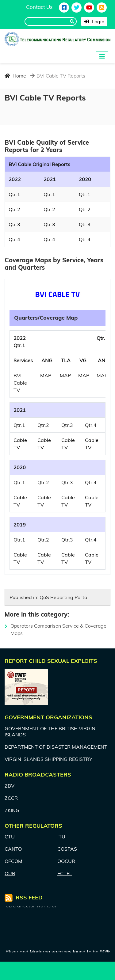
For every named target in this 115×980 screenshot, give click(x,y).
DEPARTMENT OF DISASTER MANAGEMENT (56, 747)
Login (94, 21)
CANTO (13, 849)
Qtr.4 (14, 239)
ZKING (12, 810)
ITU (61, 837)
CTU (10, 837)
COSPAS (67, 849)
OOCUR (66, 861)
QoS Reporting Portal (64, 597)
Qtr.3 (14, 224)
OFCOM (13, 861)
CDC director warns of (31, 910)
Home (15, 76)
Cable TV (20, 444)
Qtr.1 (14, 194)
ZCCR (11, 798)
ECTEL (65, 873)
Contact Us (39, 7)
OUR (10, 873)
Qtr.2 (14, 209)
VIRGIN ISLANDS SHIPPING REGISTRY (48, 759)
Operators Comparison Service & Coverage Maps (56, 629)
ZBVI (10, 786)
